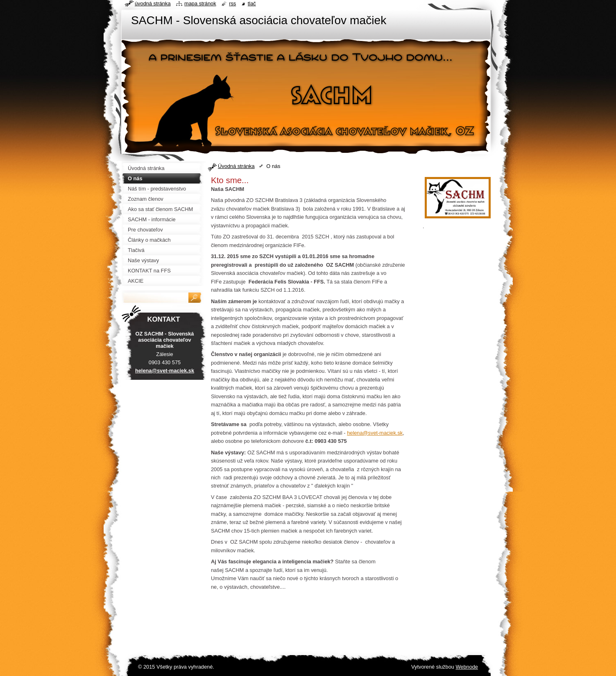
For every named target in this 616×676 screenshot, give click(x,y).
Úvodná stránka (236, 166)
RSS (232, 3)
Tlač (252, 3)
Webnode (467, 667)
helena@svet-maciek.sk (375, 433)
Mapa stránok (200, 3)
